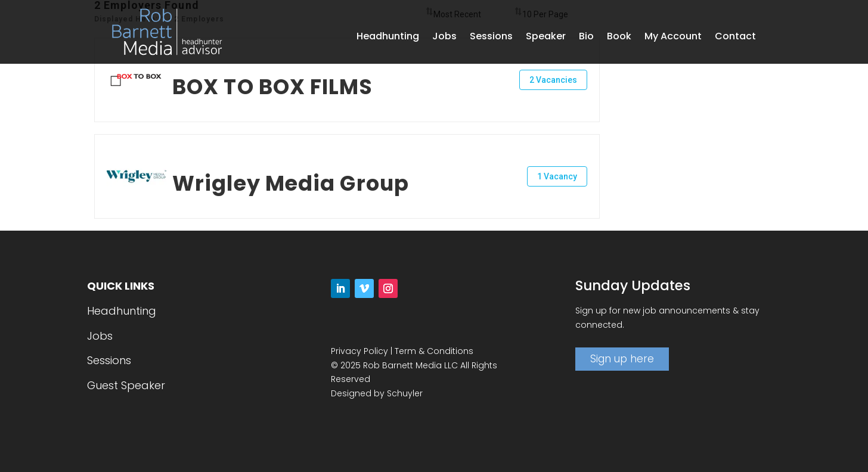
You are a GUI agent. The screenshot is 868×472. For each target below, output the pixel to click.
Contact (735, 38)
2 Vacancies (553, 80)
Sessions (491, 38)
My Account (673, 38)
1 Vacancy (557, 176)
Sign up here (622, 359)
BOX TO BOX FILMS (272, 87)
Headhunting (388, 38)
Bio (586, 38)
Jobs (444, 38)
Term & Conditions (434, 351)
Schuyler (405, 393)
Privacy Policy (359, 351)
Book (619, 38)
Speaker (546, 38)
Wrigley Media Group (291, 183)
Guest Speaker (126, 385)
